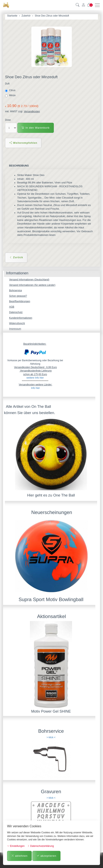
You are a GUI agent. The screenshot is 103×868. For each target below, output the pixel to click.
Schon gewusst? (18, 296)
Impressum (15, 329)
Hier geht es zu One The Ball (51, 495)
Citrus (11, 91)
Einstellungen (16, 846)
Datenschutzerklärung (41, 846)
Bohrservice (15, 290)
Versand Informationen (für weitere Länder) (32, 285)
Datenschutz (16, 312)
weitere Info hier (35, 378)
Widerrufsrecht (17, 323)
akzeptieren (46, 856)
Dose (8, 120)
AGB (12, 307)
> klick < (51, 737)
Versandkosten (32, 111)
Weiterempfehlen (23, 143)
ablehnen (19, 856)
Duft (7, 84)
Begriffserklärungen (20, 301)
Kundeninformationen (21, 318)
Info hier (35, 388)
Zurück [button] (16, 257)
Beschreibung (19, 166)
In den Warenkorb (36, 128)
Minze (11, 96)
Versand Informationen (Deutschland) (29, 280)
